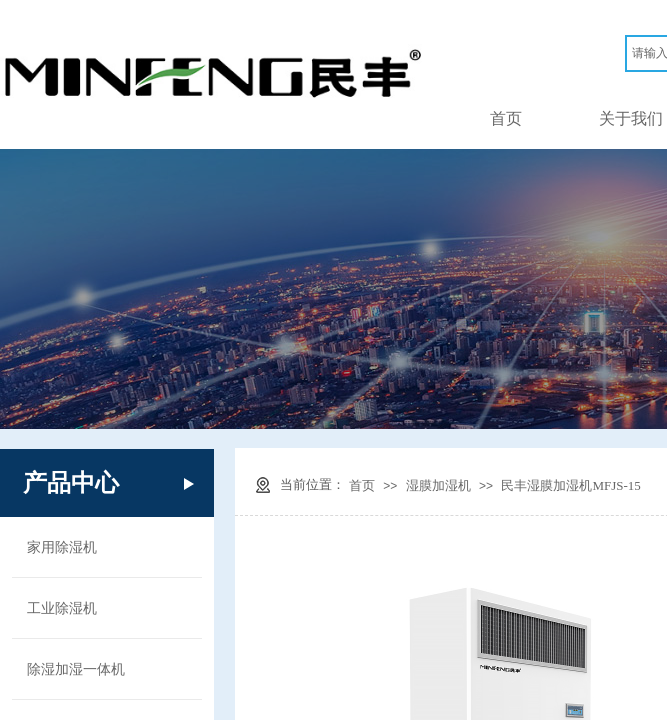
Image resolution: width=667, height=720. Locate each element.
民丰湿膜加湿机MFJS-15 (570, 485)
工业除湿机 (62, 608)
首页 (506, 118)
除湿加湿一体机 (76, 669)
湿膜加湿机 (438, 485)
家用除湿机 (62, 547)
